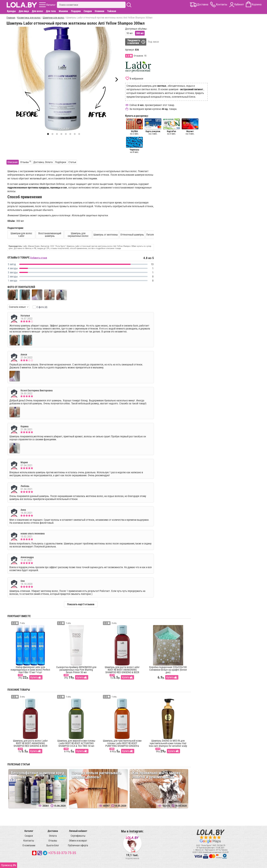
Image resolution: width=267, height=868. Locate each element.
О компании (29, 845)
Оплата (53, 836)
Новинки (99, 11)
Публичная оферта (78, 845)
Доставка (53, 831)
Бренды (11, 11)
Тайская (112, 11)
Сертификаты (78, 836)
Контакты (29, 841)
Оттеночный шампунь (132, 235)
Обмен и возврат (78, 841)
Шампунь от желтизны (106, 235)
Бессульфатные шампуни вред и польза (38, 775)
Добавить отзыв (39, 258)
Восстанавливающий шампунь (50, 235)
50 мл (130, 33)
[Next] (116, 79)
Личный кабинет (78, 831)
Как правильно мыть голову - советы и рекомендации (158, 775)
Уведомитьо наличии (134, 42)
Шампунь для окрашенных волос (78, 235)
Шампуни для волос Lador (21, 235)
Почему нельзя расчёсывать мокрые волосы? (97, 775)
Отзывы (53, 841)
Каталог (29, 831)
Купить (34, 677)
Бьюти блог (53, 845)
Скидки (88, 11)
